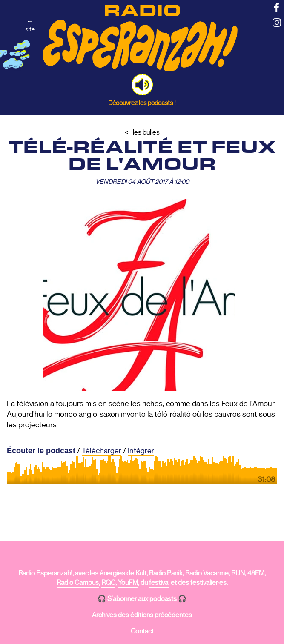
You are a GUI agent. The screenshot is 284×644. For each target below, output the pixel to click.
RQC (108, 583)
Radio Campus (78, 583)
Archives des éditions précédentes (142, 615)
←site (30, 25)
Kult (141, 573)
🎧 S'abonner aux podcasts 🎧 (142, 599)
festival (159, 583)
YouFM (128, 583)
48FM (256, 573)
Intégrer (141, 451)
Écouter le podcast (41, 451)
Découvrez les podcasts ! (142, 103)
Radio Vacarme (207, 573)
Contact (142, 631)
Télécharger (102, 451)
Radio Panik (166, 573)
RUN (238, 573)
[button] (142, 85)
